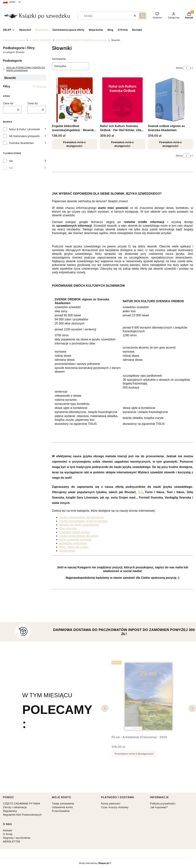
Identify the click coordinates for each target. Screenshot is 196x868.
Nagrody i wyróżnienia (17, 838)
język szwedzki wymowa (75, 540)
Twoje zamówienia (63, 803)
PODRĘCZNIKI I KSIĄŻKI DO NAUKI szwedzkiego (81, 40)
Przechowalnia (61, 811)
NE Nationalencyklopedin (24, 136)
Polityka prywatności (163, 803)
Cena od (8, 103)
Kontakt (8, 830)
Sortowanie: (59, 59)
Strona (179, 68)
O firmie (8, 834)
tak (11, 168)
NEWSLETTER (11, 841)
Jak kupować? (159, 807)
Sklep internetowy (94, 863)
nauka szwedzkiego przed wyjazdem (83, 521)
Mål (140, 492)
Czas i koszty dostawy (115, 807)
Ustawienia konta (62, 807)
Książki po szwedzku (14, 40)
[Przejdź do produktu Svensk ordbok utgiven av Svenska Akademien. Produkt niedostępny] (171, 100)
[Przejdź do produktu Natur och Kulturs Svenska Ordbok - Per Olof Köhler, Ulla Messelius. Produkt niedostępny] (122, 100)
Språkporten (67, 551)
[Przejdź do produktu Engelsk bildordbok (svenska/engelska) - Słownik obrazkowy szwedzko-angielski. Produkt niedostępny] (74, 100)
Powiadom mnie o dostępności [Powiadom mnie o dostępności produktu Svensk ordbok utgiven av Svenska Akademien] (171, 144)
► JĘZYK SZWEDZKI (40, 40)
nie (11, 161)
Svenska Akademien (21, 143)
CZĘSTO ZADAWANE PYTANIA (22, 803)
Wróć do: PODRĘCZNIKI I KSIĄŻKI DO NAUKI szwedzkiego (24, 69)
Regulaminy (10, 811)
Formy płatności (111, 803)
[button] (142, 16)
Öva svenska (68, 528)
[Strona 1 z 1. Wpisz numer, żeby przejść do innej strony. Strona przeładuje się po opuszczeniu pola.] (186, 68)
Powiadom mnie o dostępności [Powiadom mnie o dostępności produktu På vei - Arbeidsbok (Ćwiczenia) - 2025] (134, 754)
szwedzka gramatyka (73, 543)
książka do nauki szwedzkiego (79, 525)
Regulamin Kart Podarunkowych (22, 815)
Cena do (33, 103)
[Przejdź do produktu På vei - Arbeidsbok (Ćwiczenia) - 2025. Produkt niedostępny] (149, 696)
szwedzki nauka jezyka (74, 532)
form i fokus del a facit (74, 547)
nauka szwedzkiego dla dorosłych (81, 517)
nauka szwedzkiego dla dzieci (79, 536)
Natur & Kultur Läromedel (24, 129)
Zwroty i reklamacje (15, 807)
